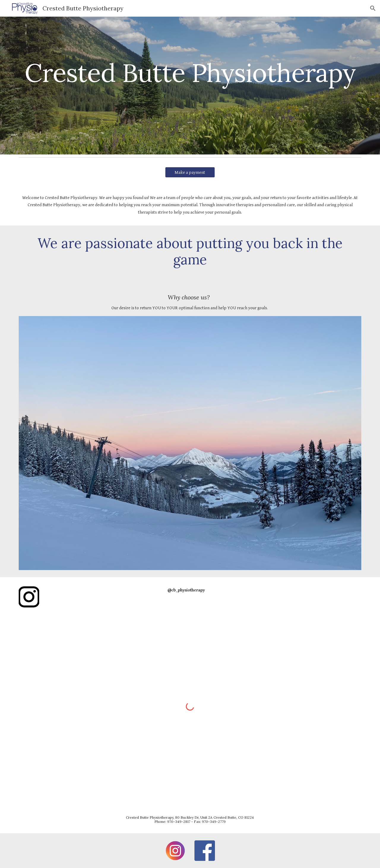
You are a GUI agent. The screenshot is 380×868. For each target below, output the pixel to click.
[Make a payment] (190, 172)
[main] (190, 85)
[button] (373, 8)
